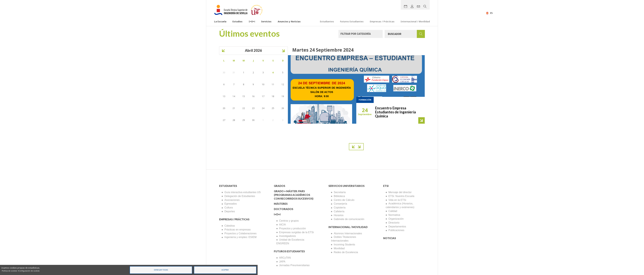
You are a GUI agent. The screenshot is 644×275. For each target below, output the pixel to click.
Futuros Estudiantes (352, 22)
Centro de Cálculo (344, 200)
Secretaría (340, 192)
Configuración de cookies (29, 271)
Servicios (266, 22)
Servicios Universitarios (346, 186)
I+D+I (277, 214)
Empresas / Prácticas (382, 22)
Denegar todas (161, 270)
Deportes (230, 211)
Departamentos (397, 227)
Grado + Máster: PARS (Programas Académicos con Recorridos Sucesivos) (294, 195)
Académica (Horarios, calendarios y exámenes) (400, 205)
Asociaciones (232, 200)
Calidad (393, 211)
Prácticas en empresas (238, 230)
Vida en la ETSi (397, 200)
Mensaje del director (400, 192)
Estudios (237, 22)
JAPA (282, 262)
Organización (396, 219)
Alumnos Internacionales (348, 233)
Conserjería (340, 204)
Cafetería (339, 211)
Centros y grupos (289, 221)
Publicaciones (396, 230)
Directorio (394, 223)
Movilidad (339, 248)
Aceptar (225, 270)
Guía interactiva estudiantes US (243, 192)
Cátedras (230, 226)
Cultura (229, 208)
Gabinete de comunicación (349, 219)
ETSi (386, 186)
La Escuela (220, 22)
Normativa (394, 215)
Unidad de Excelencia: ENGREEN (291, 242)
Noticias (390, 238)
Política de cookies (9, 271)
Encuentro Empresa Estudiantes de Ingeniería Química (395, 112)
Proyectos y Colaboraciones (240, 233)
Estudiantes (327, 22)
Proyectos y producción (293, 228)
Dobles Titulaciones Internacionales (344, 239)
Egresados (231, 204)
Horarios (339, 215)
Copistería (340, 208)
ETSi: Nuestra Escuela (401, 196)
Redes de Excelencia (346, 252)
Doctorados (284, 209)
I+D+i (252, 22)
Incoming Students (344, 245)
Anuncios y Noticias (289, 22)
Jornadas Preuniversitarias (294, 265)
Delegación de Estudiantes (240, 196)
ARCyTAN (285, 258)
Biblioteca (339, 196)
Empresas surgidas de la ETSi (296, 232)
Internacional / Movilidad (415, 22)
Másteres (281, 204)
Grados (279, 186)
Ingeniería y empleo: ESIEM (240, 237)
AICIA (283, 225)
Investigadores (288, 236)
